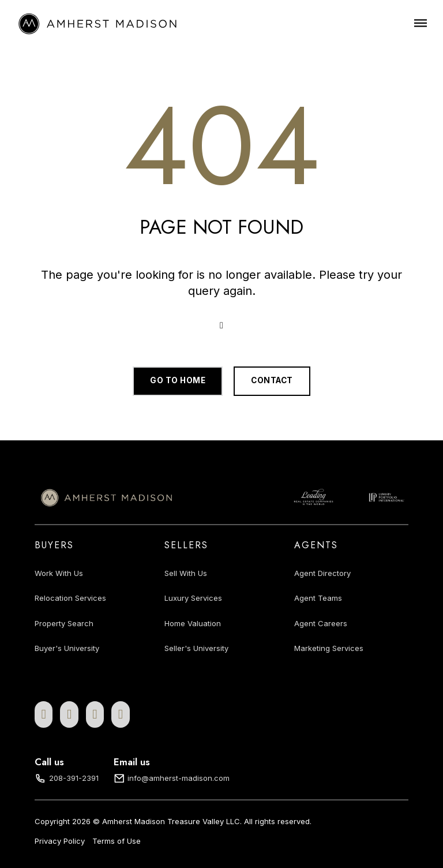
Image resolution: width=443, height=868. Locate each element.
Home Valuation (193, 623)
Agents (316, 545)
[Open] (421, 23)
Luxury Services (193, 598)
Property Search (64, 623)
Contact (272, 380)
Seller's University (196, 648)
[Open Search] (221, 325)
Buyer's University (67, 648)
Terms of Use (117, 841)
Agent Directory (322, 573)
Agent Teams (318, 598)
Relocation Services (70, 598)
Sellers (186, 545)
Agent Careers (321, 623)
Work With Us (59, 573)
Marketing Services (329, 648)
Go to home (178, 380)
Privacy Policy (60, 841)
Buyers (54, 545)
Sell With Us (186, 573)
